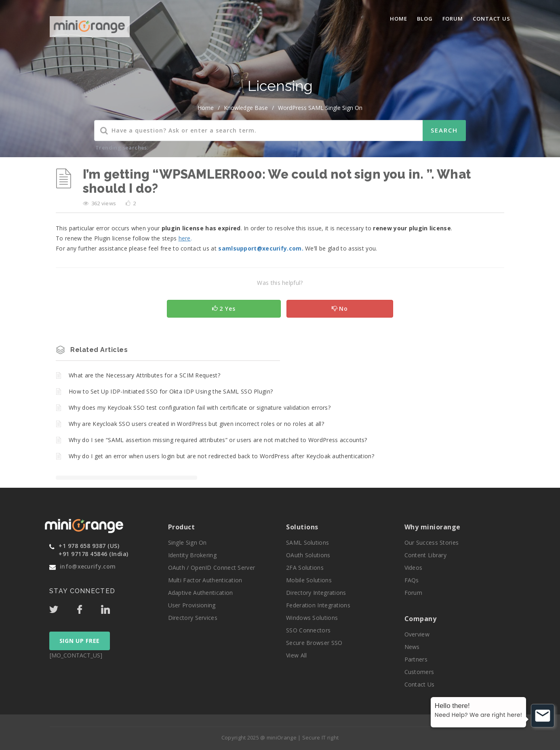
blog (425, 19)
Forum (453, 19)
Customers (419, 672)
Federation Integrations (318, 605)
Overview (417, 634)
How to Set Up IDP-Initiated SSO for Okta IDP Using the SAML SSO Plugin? (171, 391)
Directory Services (193, 618)
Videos (414, 568)
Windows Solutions (312, 618)
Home (399, 19)
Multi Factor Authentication (205, 580)
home (206, 108)
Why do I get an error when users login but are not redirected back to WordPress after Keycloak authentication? (221, 456)
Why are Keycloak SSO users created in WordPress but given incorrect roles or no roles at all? (196, 424)
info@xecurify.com (88, 566)
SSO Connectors (308, 630)
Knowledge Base (246, 108)
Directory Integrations (316, 593)
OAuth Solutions (308, 555)
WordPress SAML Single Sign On (320, 108)
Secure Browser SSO (314, 643)
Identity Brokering (192, 555)
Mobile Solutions (309, 580)
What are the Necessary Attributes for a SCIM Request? (144, 375)
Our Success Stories (432, 542)
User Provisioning (192, 605)
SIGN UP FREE (80, 641)
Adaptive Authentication (201, 593)
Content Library (426, 555)
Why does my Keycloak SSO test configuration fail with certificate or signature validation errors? (200, 408)
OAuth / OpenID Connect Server (212, 568)
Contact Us (492, 19)
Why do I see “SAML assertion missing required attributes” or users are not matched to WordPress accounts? (218, 440)
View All (296, 655)
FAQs (412, 580)
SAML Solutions (307, 542)
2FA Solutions (305, 568)
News (412, 647)
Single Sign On (187, 542)
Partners (416, 659)
